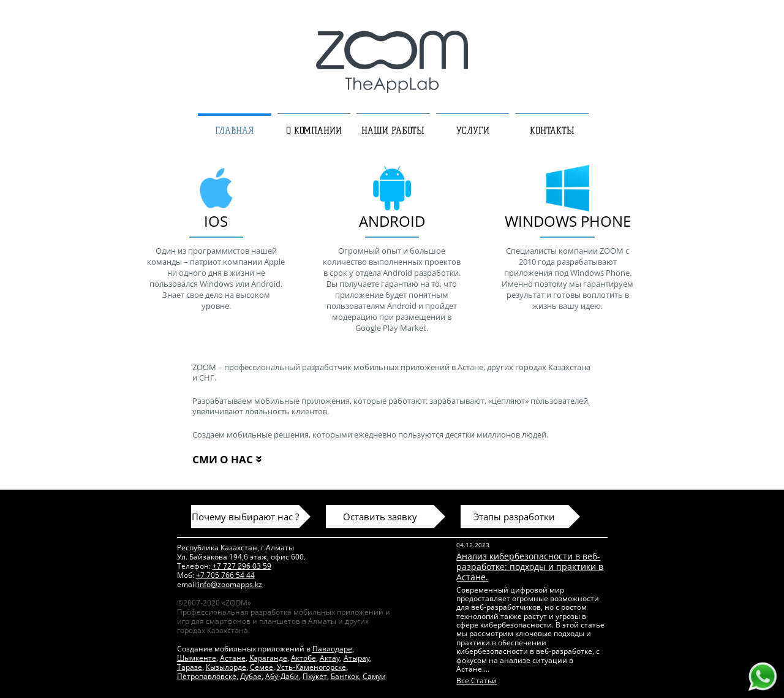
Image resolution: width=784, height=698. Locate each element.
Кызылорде (226, 667)
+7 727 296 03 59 (242, 566)
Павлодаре (332, 649)
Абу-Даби (282, 676)
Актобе (303, 658)
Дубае (251, 676)
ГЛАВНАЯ (235, 131)
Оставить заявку (380, 517)
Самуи (374, 676)
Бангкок (345, 676)
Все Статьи (477, 681)
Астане (233, 658)
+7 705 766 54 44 (225, 575)
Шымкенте (197, 658)
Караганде (268, 658)
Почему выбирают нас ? (245, 517)
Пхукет (315, 676)
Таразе (190, 667)
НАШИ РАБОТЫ (393, 131)
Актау (330, 658)
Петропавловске (207, 676)
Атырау (357, 658)
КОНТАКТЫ (552, 131)
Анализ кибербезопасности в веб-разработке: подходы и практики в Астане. (530, 567)
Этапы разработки (514, 517)
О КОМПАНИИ (314, 131)
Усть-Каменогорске (311, 667)
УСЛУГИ (473, 131)
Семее (262, 667)
